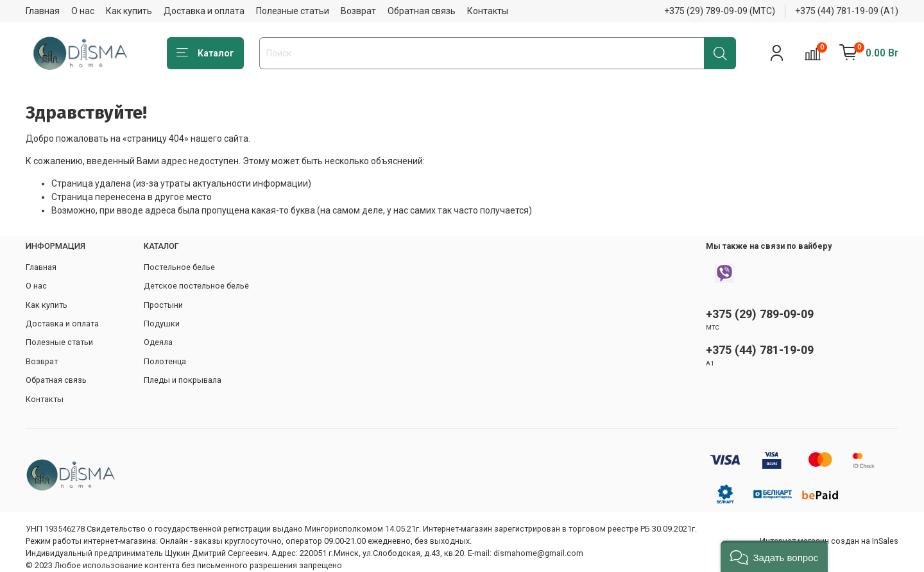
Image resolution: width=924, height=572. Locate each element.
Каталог (205, 53)
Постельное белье (179, 267)
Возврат (358, 11)
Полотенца (165, 361)
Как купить (129, 11)
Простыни (163, 305)
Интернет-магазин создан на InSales (829, 541)
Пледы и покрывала (183, 380)
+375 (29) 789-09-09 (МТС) (720, 11)
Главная (43, 11)
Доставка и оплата (204, 11)
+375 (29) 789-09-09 (760, 314)
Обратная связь (422, 11)
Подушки (162, 324)
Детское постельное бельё (196, 286)
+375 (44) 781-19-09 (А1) (847, 11)
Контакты (488, 11)
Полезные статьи (293, 11)
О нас (83, 11)
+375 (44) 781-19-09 (760, 350)
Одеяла (158, 342)
